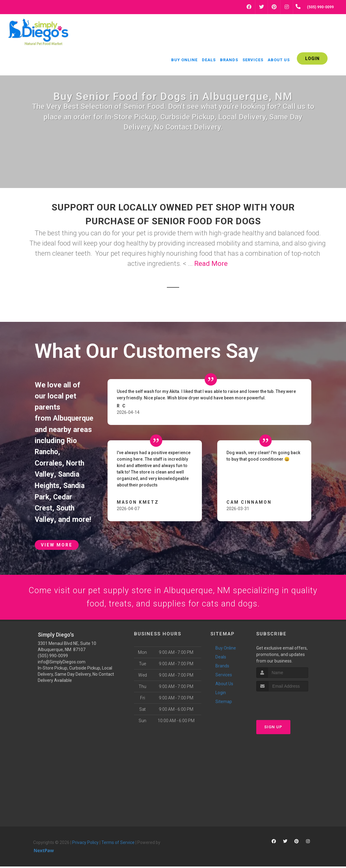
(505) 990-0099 (53, 657)
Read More (211, 264)
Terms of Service (118, 844)
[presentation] (289, 704)
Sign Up (273, 728)
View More (57, 543)
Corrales (49, 462)
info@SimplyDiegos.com (62, 663)
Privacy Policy (85, 844)
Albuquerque (74, 418)
